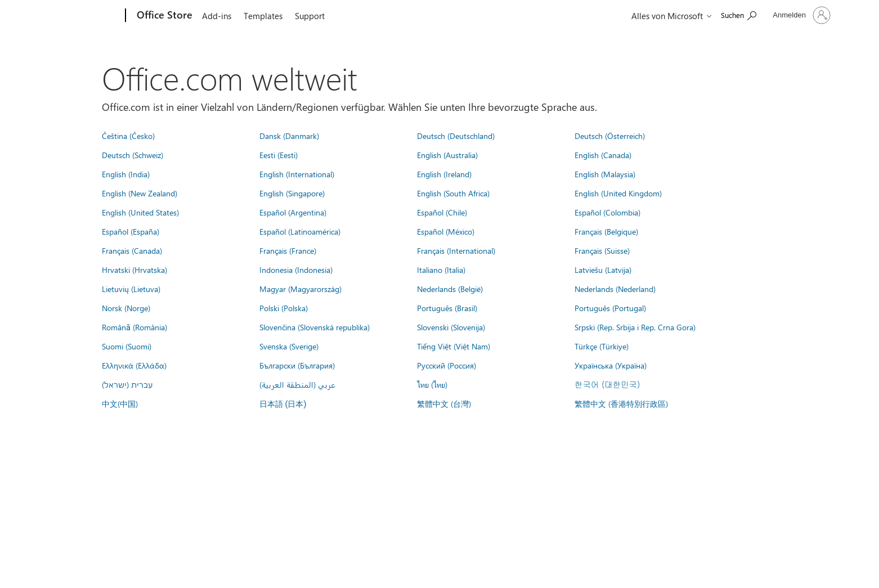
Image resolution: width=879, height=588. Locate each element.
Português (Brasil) (447, 308)
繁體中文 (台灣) (444, 403)
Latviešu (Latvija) (603, 270)
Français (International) (456, 250)
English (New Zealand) (140, 193)
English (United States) (140, 212)
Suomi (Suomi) (127, 346)
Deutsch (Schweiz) (133, 155)
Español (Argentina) (293, 212)
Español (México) (446, 231)
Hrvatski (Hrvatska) (134, 270)
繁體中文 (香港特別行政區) (621, 403)
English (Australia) (447, 155)
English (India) (126, 174)
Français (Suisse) (602, 250)
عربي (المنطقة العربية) (297, 384)
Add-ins (217, 16)
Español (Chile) (442, 212)
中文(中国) (120, 403)
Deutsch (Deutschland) (456, 136)
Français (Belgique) (606, 231)
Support (310, 16)
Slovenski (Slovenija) (451, 327)
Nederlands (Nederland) (615, 289)
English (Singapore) (292, 193)
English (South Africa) (453, 193)
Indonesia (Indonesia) (296, 270)
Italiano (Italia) (441, 270)
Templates (263, 16)
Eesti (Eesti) (279, 155)
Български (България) (297, 365)
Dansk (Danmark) (289, 136)
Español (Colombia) (607, 212)
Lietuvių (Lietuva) (131, 289)
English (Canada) (603, 155)
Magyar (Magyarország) (301, 289)
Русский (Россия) (447, 365)
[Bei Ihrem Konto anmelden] (800, 15)
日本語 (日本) (283, 404)
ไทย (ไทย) (432, 384)
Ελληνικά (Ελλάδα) (134, 365)
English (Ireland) (444, 174)
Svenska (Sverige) (289, 346)
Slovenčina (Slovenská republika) (315, 327)
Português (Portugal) (610, 308)
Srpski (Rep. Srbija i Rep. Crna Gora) (635, 327)
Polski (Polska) (284, 308)
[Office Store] (163, 16)
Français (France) (288, 250)
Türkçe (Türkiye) (602, 346)
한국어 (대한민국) (607, 384)
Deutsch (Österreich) (610, 136)
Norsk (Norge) (126, 308)
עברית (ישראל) (127, 384)
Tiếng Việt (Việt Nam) (454, 346)
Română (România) (134, 327)
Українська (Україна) (611, 365)
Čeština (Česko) (128, 136)
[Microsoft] (82, 16)
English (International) (297, 174)
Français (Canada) (132, 250)
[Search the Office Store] (739, 14)
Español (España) (131, 231)
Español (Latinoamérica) (300, 231)
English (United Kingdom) (618, 193)
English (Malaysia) (605, 174)
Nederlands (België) (450, 289)
